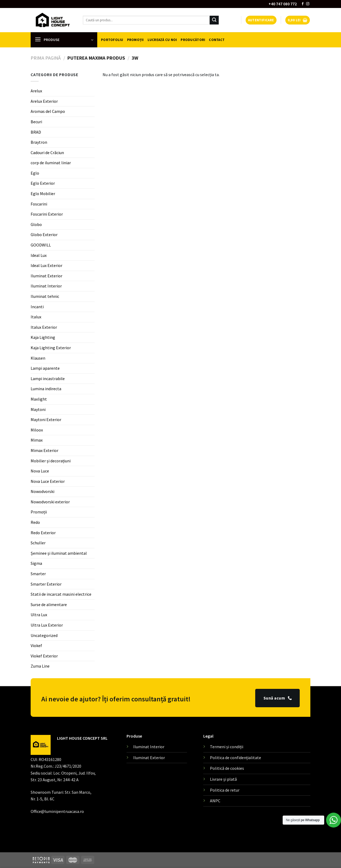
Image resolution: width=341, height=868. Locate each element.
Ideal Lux (39, 255)
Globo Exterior (44, 235)
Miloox (37, 430)
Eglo (35, 173)
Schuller (38, 543)
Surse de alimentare (49, 604)
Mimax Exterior (44, 450)
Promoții (135, 40)
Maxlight (39, 399)
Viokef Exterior (44, 656)
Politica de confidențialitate (236, 758)
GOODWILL (41, 245)
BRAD (36, 132)
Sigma (36, 563)
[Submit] (214, 20)
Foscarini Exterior (47, 214)
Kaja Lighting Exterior (51, 348)
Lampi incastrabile (48, 379)
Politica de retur (225, 790)
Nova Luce (40, 471)
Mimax (37, 440)
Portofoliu (112, 40)
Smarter (38, 574)
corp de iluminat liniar (51, 163)
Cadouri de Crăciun (47, 153)
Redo (35, 522)
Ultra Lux (39, 615)
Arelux (36, 91)
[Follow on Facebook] (303, 4)
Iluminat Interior (46, 286)
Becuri (36, 122)
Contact (217, 40)
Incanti (37, 307)
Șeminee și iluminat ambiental (59, 553)
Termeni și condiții (227, 747)
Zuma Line (40, 666)
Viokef (36, 645)
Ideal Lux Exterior (46, 265)
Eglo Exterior (43, 183)
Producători (193, 40)
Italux (36, 317)
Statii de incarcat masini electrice (61, 594)
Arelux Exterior (44, 101)
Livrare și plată (223, 779)
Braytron (39, 142)
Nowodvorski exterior (50, 502)
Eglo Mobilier (43, 194)
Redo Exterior (43, 533)
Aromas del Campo (48, 111)
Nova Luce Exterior (48, 481)
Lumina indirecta (46, 389)
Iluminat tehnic (45, 296)
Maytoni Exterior (46, 419)
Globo (36, 224)
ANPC (215, 801)
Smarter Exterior (46, 584)
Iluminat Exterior (46, 276)
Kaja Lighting (43, 337)
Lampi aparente (45, 368)
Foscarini (39, 204)
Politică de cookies (227, 768)
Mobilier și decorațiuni (51, 460)
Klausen (38, 358)
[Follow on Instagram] (308, 4)
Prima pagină (46, 58)
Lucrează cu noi (162, 40)
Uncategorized (44, 635)
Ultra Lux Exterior (47, 625)
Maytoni (38, 409)
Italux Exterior (44, 327)
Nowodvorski (42, 491)
